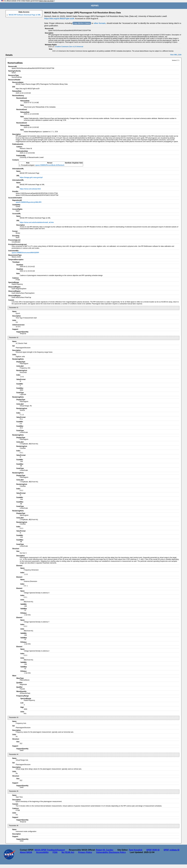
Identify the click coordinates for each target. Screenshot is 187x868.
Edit (180, 55)
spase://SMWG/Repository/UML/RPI (28, 202)
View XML (174, 55)
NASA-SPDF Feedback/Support (50, 850)
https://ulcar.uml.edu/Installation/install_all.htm (37, 222)
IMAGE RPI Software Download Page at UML (25, 15)
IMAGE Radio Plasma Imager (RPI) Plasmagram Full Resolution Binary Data (82, 13)
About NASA (26, 852)
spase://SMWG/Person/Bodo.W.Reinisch (50, 165)
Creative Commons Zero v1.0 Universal (69, 47)
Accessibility (42, 852)
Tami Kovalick (135, 850)
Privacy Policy (85, 852)
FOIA (55, 852)
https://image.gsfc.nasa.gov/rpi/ (31, 177)
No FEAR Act (68, 852)
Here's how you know (46, 1)
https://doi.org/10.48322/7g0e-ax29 (59, 19)
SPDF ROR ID (153, 850)
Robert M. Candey (105, 850)
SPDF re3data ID (171, 850)
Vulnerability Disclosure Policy (111, 852)
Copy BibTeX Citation (82, 23)
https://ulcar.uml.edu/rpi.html (30, 189)
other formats (100, 23)
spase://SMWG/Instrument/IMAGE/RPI (25, 253)
